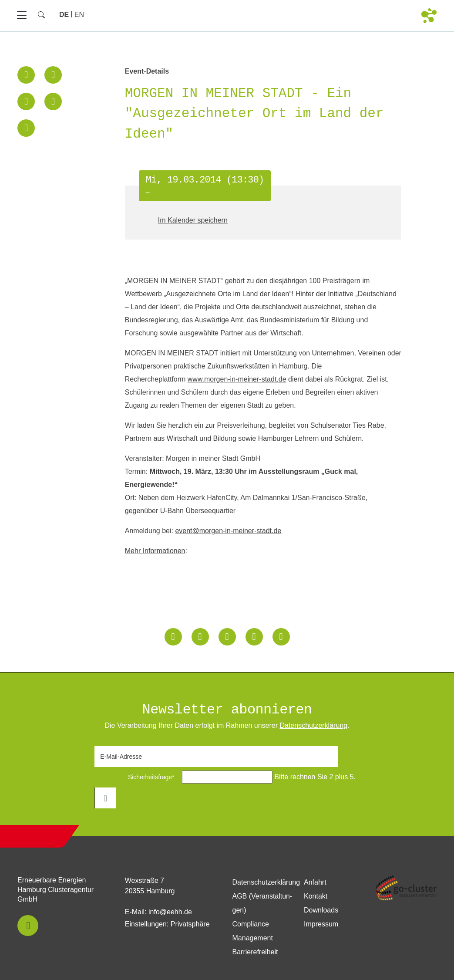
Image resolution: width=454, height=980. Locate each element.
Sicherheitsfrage (137, 777)
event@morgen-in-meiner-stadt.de (228, 531)
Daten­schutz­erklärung (313, 725)
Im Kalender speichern (193, 220)
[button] (26, 75)
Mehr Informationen (155, 551)
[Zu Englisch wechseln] (79, 15)
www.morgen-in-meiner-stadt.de (237, 379)
